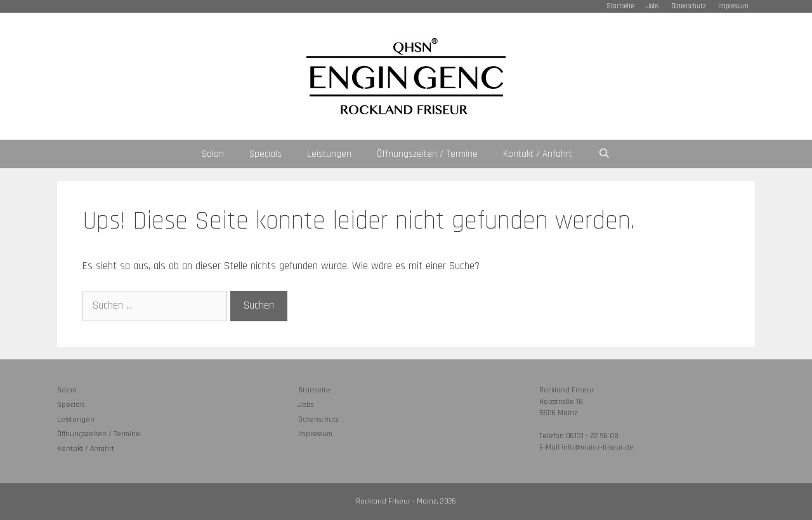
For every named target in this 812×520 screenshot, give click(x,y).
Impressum (733, 6)
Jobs (652, 6)
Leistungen (329, 154)
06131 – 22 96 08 (592, 436)
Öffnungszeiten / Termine (427, 154)
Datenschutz (688, 6)
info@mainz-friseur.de (598, 447)
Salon (213, 154)
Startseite (620, 6)
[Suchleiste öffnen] (604, 154)
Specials (265, 154)
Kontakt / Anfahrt (538, 154)
